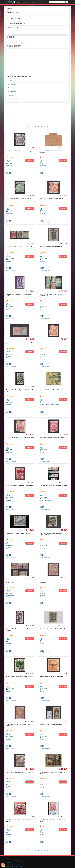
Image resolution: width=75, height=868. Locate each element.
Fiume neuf (11, 88)
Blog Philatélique (19, 866)
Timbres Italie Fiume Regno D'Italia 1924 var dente (53, 629)
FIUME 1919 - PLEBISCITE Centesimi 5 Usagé (19, 199)
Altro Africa (11, 596)
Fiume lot (11, 95)
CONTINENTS (27, 2)
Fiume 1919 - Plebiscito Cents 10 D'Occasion (52, 438)
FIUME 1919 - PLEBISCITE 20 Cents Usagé (51, 199)
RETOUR (17, 13)
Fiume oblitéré (12, 91)
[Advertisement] (38, 62)
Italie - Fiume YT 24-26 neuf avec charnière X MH (19, 246)
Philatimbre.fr (10, 863)
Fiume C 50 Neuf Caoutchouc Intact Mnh (51, 724)
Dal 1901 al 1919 (46, 309)
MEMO (41, 2)
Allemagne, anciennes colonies (51, 405)
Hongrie (44, 548)
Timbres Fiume (12, 84)
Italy (43, 787)
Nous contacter (11, 866)
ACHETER (30, 161)
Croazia (44, 166)
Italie (9, 261)
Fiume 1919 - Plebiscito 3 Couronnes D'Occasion (19, 772)
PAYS (34, 2)
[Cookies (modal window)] (3, 865)
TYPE (19, 2)
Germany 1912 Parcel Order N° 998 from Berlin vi (53, 390)
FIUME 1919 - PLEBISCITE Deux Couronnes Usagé (20, 438)
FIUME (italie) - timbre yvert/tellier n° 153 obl (18, 533)
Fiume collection (13, 99)
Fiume (10, 81)
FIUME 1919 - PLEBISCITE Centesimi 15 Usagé (19, 151)
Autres (10, 166)
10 (51, 126)
